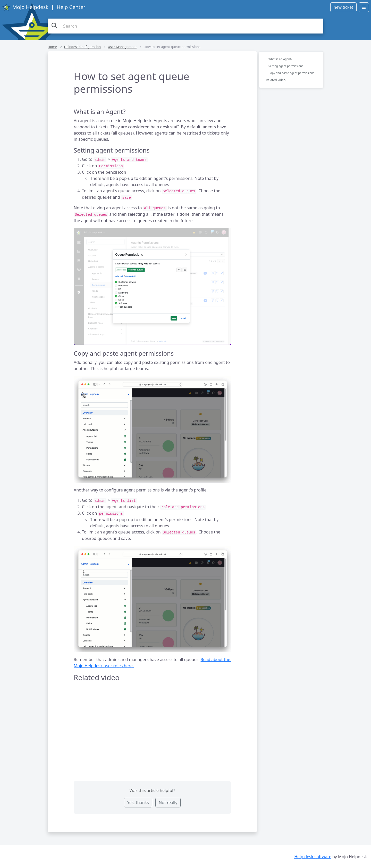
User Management (122, 47)
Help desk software (313, 857)
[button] (152, 287)
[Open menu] (364, 7)
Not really (168, 803)
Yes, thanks (138, 803)
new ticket (343, 7)
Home (52, 47)
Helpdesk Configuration (82, 47)
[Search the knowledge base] (185, 26)
